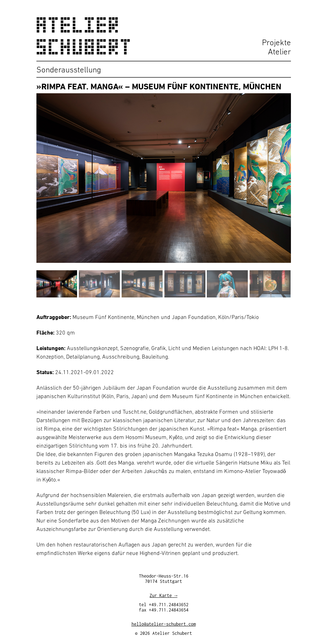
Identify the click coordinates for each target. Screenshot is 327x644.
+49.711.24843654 (169, 611)
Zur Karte (161, 596)
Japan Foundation (194, 317)
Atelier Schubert (84, 36)
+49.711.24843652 (169, 606)
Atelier (279, 52)
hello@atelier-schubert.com (164, 625)
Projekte (276, 42)
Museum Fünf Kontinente (103, 317)
